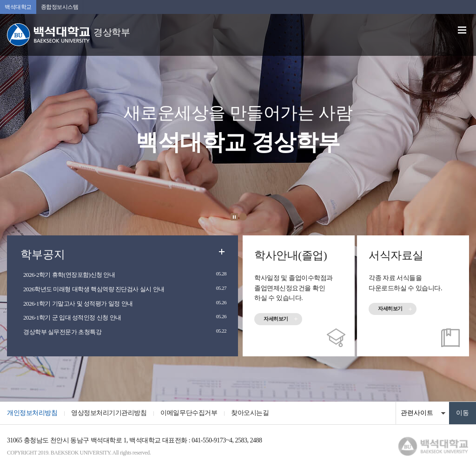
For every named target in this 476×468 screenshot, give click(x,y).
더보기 (222, 252)
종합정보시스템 (60, 7)
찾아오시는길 (250, 413)
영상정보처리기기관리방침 (109, 413)
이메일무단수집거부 (189, 413)
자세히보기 (276, 319)
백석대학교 (18, 7)
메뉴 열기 (462, 30)
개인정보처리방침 (32, 413)
